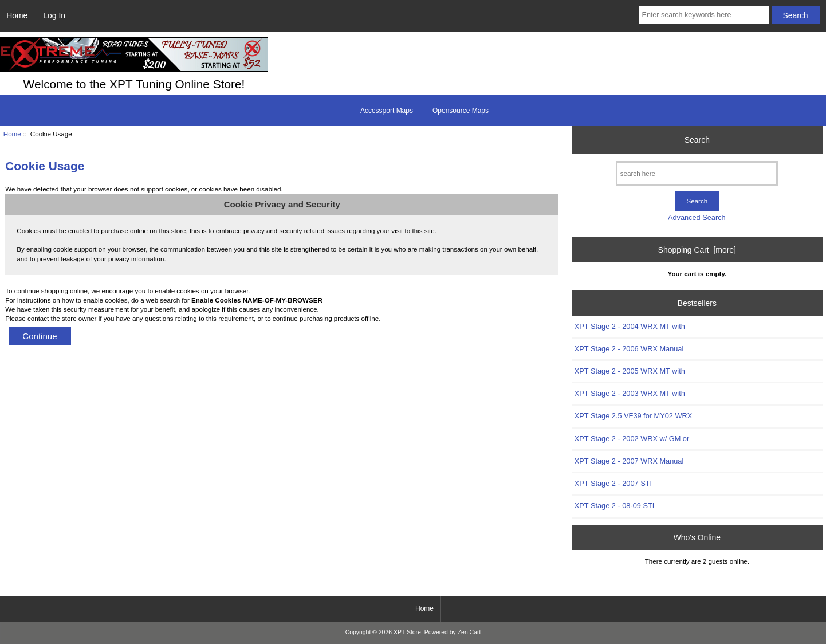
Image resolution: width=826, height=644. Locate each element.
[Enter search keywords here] (704, 15)
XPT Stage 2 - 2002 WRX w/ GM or (632, 439)
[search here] (697, 173)
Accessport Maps (387, 111)
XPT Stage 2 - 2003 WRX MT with (630, 393)
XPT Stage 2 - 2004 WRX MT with (630, 326)
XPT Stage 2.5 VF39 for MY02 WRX (633, 416)
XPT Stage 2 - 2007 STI (613, 483)
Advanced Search (697, 217)
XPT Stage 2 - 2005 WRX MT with (630, 371)
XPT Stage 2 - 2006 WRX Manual (629, 349)
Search (697, 140)
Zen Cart (469, 632)
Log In (54, 15)
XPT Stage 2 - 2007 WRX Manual (629, 461)
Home (17, 15)
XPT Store (407, 632)
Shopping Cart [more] (697, 250)
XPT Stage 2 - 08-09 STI (614, 506)
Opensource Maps (461, 111)
